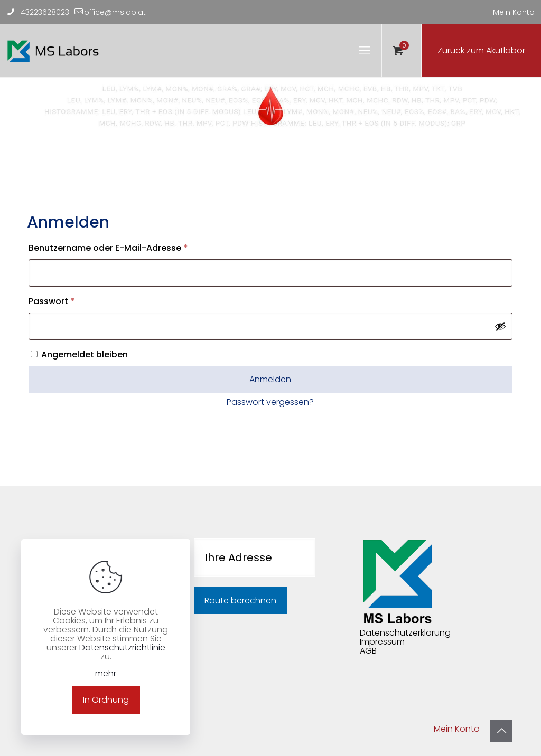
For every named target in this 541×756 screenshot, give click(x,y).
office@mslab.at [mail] (115, 12)
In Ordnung (106, 700)
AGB (368, 651)
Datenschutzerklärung (405, 633)
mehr (106, 673)
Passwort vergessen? (270, 402)
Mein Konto (514, 12)
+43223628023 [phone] (43, 12)
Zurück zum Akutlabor (481, 50)
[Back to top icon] (501, 731)
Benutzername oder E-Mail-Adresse (132, 247)
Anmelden (270, 379)
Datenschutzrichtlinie (122, 648)
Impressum (382, 642)
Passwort (76, 300)
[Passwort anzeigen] (500, 326)
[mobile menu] (365, 51)
